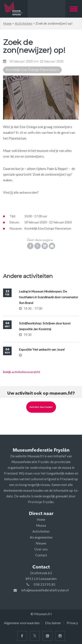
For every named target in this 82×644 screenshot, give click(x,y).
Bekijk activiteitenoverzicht (22, 372)
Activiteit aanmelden (41, 407)
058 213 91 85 (44, 584)
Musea (41, 525)
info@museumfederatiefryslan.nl (45, 590)
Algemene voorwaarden (22, 623)
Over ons (41, 549)
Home (7, 23)
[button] (74, 9)
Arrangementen (41, 537)
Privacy (72, 623)
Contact (41, 555)
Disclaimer (53, 623)
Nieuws (41, 543)
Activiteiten (24, 23)
